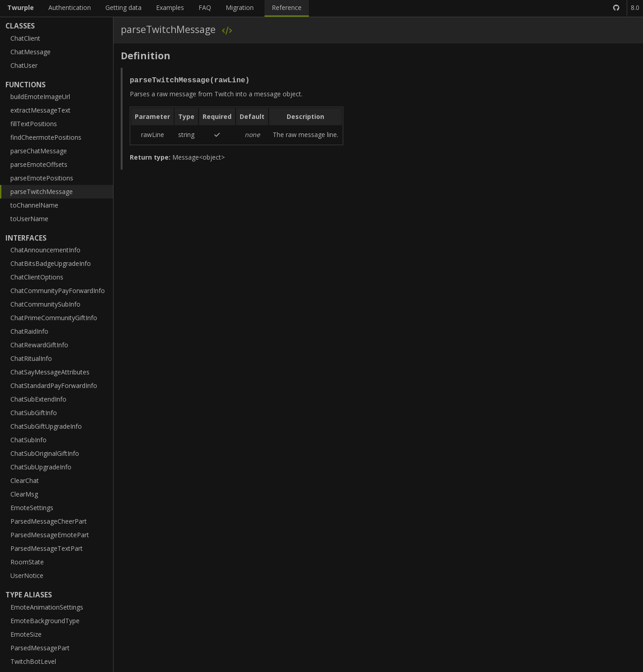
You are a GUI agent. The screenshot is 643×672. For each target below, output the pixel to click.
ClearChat (25, 480)
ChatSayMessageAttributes (50, 372)
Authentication (70, 7)
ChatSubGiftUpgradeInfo (46, 426)
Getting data (123, 7)
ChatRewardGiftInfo (39, 345)
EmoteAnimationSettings (47, 607)
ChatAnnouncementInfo (45, 250)
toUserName (29, 219)
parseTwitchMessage (42, 192)
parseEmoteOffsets (39, 164)
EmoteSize (26, 634)
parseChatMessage (39, 151)
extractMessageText (40, 110)
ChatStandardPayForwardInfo (54, 386)
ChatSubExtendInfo (38, 399)
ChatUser (24, 65)
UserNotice (27, 575)
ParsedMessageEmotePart (50, 535)
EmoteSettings (32, 508)
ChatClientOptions (37, 277)
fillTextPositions (34, 124)
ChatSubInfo (28, 440)
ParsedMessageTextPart (47, 548)
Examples (170, 7)
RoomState (27, 562)
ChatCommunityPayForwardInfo (58, 291)
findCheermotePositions (46, 137)
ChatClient (25, 38)
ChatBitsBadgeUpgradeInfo (51, 263)
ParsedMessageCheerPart (49, 521)
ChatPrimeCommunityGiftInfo (54, 318)
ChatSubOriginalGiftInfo (45, 453)
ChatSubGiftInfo (34, 413)
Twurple (21, 7)
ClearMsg (24, 494)
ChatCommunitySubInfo (45, 304)
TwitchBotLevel (33, 661)
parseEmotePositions (42, 178)
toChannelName (34, 205)
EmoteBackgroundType (45, 621)
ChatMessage (31, 52)
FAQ (205, 7)
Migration (240, 7)
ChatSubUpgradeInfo (41, 467)
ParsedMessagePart (40, 648)
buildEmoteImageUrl (40, 97)
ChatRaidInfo (29, 331)
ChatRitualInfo (31, 358)
